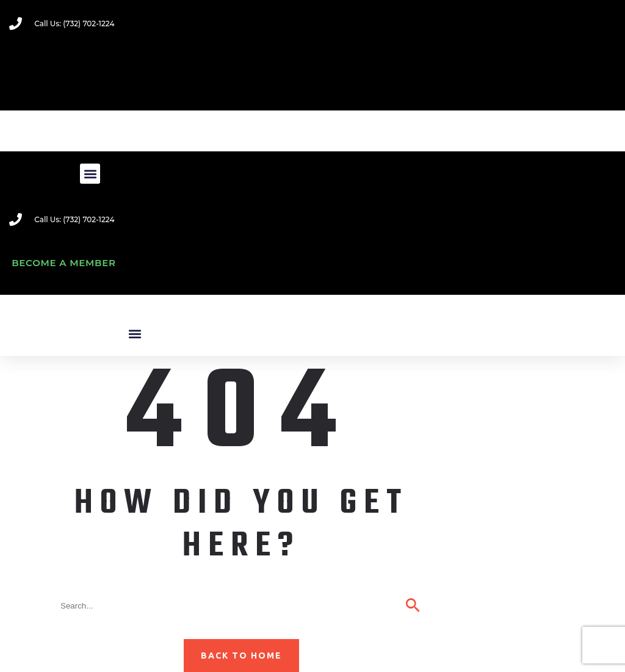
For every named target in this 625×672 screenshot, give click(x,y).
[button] (90, 174)
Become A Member (64, 263)
